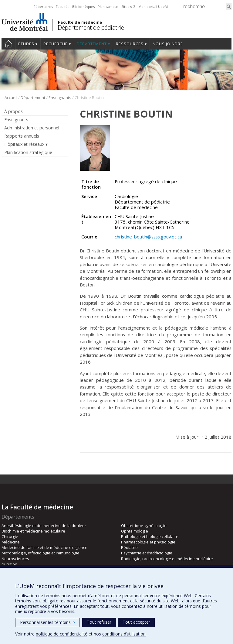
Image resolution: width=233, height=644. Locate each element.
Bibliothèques (83, 7)
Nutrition (9, 564)
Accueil (8, 44)
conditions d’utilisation (124, 634)
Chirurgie (10, 536)
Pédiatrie (129, 547)
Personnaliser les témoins (47, 622)
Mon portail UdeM (153, 7)
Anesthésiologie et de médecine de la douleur (44, 526)
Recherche (56, 44)
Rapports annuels (22, 136)
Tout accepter (136, 622)
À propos (14, 111)
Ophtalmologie (135, 531)
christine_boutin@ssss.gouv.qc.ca (148, 237)
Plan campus (108, 7)
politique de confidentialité (62, 634)
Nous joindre (168, 44)
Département (92, 44)
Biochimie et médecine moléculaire (33, 531)
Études (26, 44)
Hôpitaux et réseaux (24, 144)
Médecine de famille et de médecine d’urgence (44, 547)
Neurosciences (15, 559)
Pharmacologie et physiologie (148, 542)
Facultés (62, 7)
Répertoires (43, 7)
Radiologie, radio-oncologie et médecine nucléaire (167, 559)
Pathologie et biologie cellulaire (150, 536)
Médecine (11, 542)
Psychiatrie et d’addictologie (147, 553)
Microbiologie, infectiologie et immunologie (41, 553)
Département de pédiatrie (91, 27)
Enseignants (60, 98)
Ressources (130, 44)
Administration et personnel (32, 128)
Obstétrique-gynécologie (144, 526)
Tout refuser (99, 622)
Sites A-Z (128, 7)
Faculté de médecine (80, 22)
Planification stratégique (28, 152)
